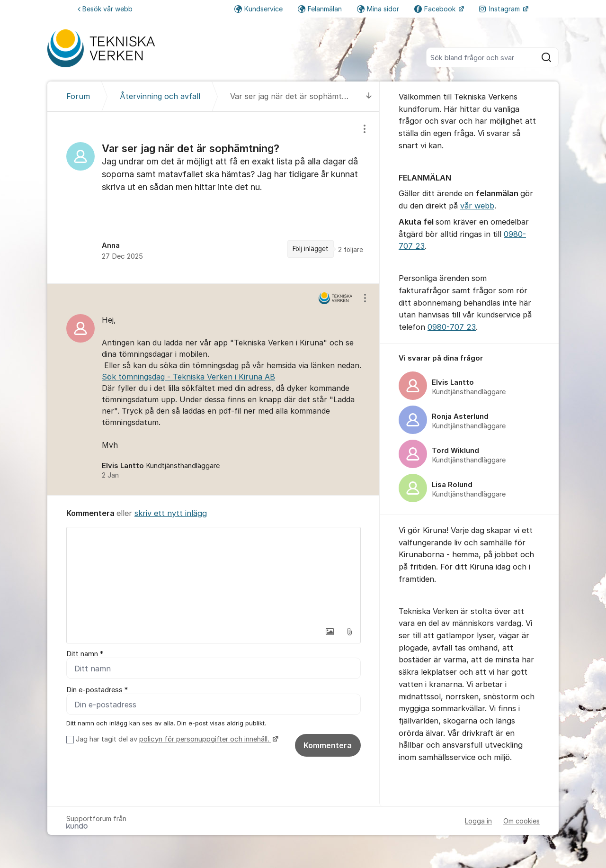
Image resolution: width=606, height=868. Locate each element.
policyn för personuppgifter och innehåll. (205, 739)
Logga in (478, 821)
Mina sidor (378, 9)
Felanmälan (320, 9)
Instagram (500, 9)
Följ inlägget (311, 249)
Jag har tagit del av (176, 739)
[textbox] (214, 575)
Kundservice (258, 9)
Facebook (436, 9)
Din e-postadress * (97, 690)
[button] (330, 632)
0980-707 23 (452, 327)
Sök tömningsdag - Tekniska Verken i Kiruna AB (188, 377)
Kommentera (328, 745)
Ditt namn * (85, 654)
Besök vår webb (105, 9)
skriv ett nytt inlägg (171, 513)
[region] (214, 198)
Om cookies (521, 821)
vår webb (477, 206)
